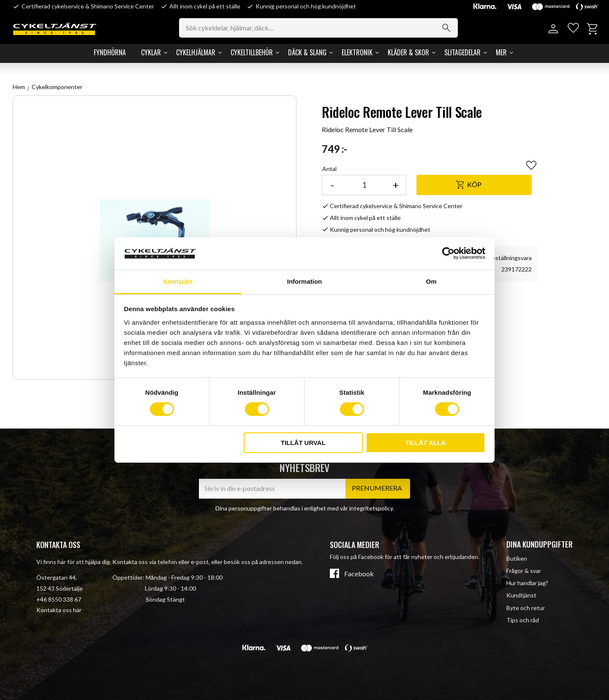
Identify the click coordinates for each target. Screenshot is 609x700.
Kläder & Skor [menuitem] (408, 52)
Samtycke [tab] (178, 281)
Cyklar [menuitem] (151, 52)
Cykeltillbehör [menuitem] (252, 52)
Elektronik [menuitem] (357, 52)
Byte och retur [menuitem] (526, 608)
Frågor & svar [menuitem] (524, 571)
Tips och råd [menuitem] (523, 620)
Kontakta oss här (59, 610)
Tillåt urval (303, 443)
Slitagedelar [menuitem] (462, 52)
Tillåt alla (425, 443)
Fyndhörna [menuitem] (110, 52)
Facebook (359, 574)
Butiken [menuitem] (517, 558)
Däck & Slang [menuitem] (307, 52)
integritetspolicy (371, 508)
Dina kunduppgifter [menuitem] (540, 544)
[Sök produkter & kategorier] (321, 28)
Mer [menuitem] (501, 52)
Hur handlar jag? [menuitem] (527, 583)
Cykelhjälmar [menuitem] (196, 52)
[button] (572, 29)
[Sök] (449, 28)
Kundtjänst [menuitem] (521, 595)
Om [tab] (431, 281)
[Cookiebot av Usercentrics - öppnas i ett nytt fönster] (448, 253)
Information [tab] (305, 281)
